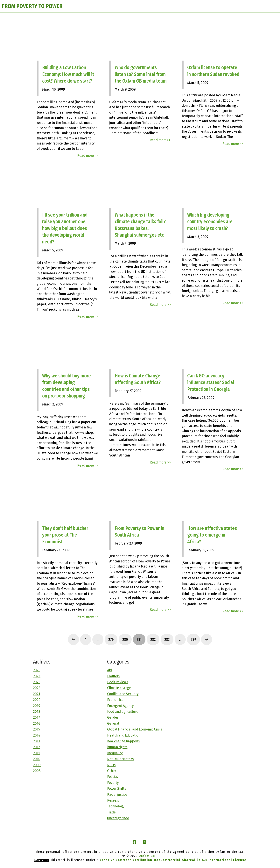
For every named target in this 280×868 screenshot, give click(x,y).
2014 (37, 735)
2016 (37, 723)
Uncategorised (118, 818)
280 (125, 639)
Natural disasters (120, 759)
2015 (37, 729)
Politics (112, 777)
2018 (37, 712)
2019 (37, 706)
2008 (37, 771)
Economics (115, 700)
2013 (37, 741)
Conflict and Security (123, 694)
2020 (37, 700)
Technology (116, 806)
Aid (109, 670)
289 (193, 639)
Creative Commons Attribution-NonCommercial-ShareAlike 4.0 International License (173, 860)
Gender (113, 717)
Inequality (115, 753)
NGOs (111, 765)
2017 (37, 717)
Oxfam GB (147, 856)
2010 (37, 759)
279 (111, 639)
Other (112, 771)
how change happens (123, 741)
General (113, 723)
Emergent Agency (120, 706)
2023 (37, 682)
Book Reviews (118, 682)
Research (114, 800)
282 (153, 639)
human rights (117, 747)
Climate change (119, 688)
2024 (37, 676)
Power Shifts (117, 788)
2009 (37, 765)
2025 (37, 670)
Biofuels (113, 676)
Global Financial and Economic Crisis (135, 729)
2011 (36, 753)
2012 (37, 747)
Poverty (113, 783)
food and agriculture (123, 712)
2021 (37, 694)
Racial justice (117, 794)
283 (167, 639)
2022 (37, 688)
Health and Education (124, 735)
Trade (111, 812)
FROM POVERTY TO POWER (32, 6)
